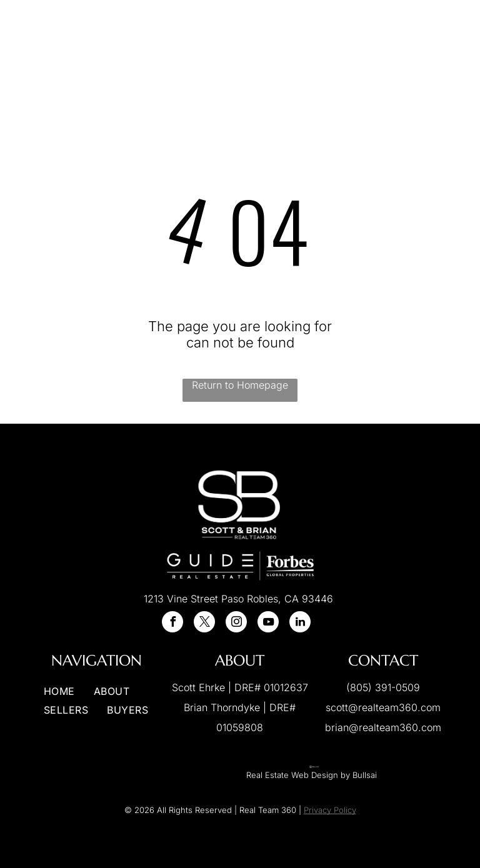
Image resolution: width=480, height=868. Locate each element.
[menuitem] (185, 43)
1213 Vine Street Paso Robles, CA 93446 (238, 599)
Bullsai (365, 775)
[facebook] (172, 623)
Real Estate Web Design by (298, 775)
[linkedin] (300, 623)
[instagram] (236, 623)
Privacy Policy (330, 810)
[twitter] (204, 623)
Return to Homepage (240, 385)
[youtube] (268, 623)
